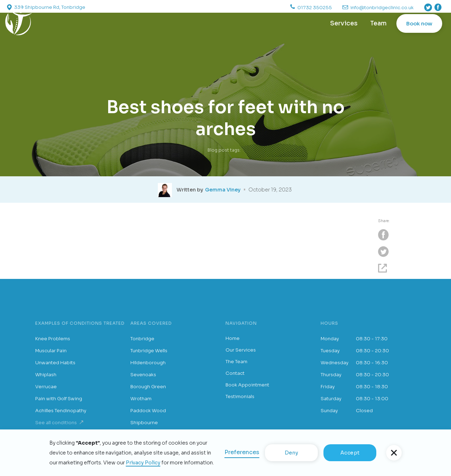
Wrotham (141, 399)
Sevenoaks (143, 375)
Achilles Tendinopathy (61, 411)
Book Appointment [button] (247, 385)
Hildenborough (148, 363)
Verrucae (46, 387)
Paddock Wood (148, 411)
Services (344, 23)
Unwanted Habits (55, 363)
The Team (236, 362)
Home (233, 338)
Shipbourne (144, 423)
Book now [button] (419, 23)
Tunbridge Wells (149, 351)
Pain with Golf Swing (59, 399)
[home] (19, 23)
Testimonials (240, 396)
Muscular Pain (51, 351)
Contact (235, 373)
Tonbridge (142, 339)
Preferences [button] (242, 452)
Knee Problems (53, 339)
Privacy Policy (143, 463)
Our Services (241, 350)
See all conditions (56, 423)
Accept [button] (350, 453)
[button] (394, 453)
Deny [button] (291, 453)
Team (378, 23)
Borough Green (148, 387)
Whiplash (46, 375)
